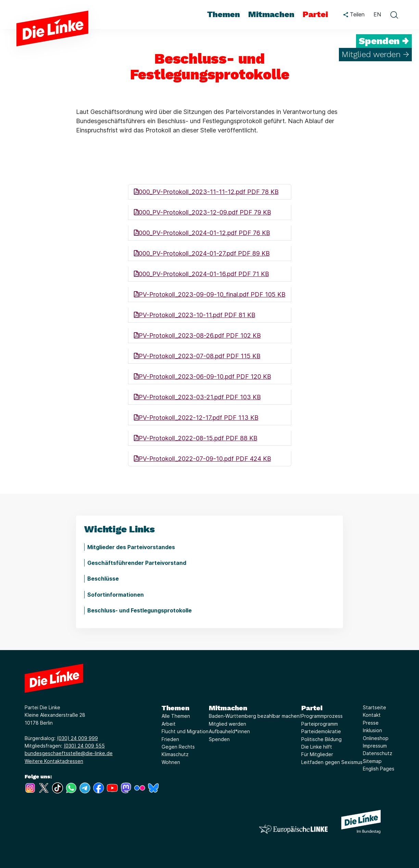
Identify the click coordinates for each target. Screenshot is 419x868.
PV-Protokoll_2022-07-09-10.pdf (202, 459)
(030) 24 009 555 (84, 746)
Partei (312, 708)
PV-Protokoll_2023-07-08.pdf (197, 356)
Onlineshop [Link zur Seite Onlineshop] (376, 738)
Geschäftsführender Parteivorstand (137, 563)
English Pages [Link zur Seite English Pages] (379, 769)
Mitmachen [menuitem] (271, 14)
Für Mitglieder (317, 754)
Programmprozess (322, 716)
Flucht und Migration (185, 731)
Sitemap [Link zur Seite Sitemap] (372, 761)
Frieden (170, 739)
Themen (175, 708)
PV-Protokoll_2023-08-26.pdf (197, 335)
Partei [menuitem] (315, 14)
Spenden (219, 739)
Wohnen (171, 762)
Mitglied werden (227, 724)
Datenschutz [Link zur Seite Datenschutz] (378, 753)
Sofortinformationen (116, 595)
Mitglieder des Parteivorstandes (131, 547)
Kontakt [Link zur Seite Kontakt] (372, 715)
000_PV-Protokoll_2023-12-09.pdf (202, 212)
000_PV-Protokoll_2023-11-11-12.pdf (206, 192)
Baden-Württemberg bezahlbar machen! (255, 716)
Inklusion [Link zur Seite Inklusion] (372, 730)
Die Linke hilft (317, 747)
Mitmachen (228, 708)
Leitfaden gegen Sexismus (332, 762)
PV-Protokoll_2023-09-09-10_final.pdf (210, 294)
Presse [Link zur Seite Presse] (371, 723)
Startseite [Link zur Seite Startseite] (374, 707)
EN (377, 14)
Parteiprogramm (320, 724)
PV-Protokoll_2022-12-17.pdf (196, 418)
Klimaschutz (175, 754)
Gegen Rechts (178, 747)
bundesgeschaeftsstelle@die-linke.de (69, 753)
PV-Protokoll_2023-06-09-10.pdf (202, 377)
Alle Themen (176, 716)
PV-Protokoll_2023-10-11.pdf (195, 315)
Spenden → (384, 41)
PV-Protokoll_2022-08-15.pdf (196, 438)
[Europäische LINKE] (293, 829)
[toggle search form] (394, 15)
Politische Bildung (321, 739)
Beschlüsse (103, 579)
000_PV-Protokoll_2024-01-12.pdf (202, 233)
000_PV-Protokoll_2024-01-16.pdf (201, 274)
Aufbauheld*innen (229, 731)
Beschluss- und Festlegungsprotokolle (139, 610)
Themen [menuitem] (224, 14)
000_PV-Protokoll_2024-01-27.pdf (202, 253)
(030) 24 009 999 (77, 738)
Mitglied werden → (375, 54)
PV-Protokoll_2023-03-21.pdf (197, 397)
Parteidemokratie (321, 731)
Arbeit (169, 724)
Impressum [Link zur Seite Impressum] (375, 746)
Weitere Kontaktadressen (54, 761)
